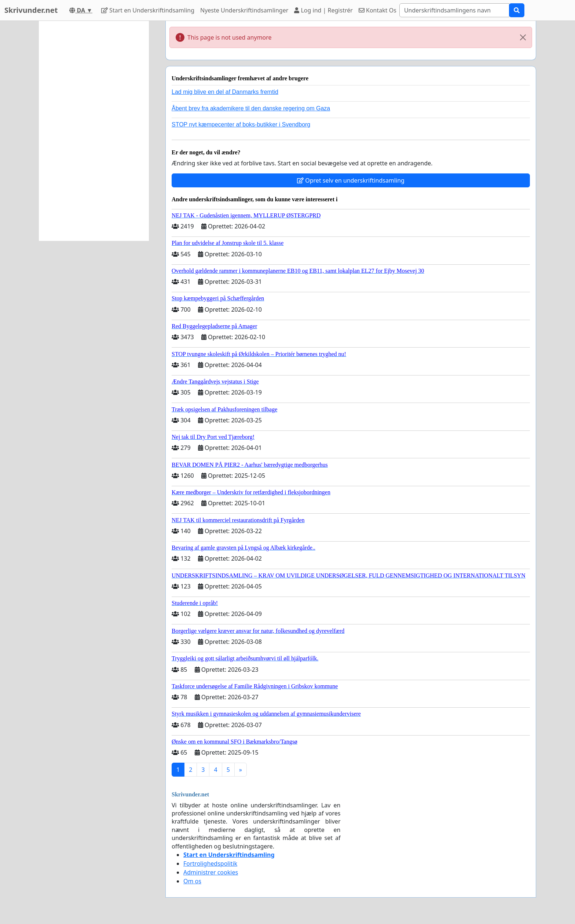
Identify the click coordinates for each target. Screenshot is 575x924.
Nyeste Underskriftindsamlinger (244, 10)
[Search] (454, 10)
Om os (192, 881)
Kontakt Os (378, 10)
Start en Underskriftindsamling (148, 10)
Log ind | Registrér (323, 10)
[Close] (523, 37)
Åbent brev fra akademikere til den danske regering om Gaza (251, 108)
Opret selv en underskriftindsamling (351, 180)
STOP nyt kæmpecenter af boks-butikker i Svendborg (241, 124)
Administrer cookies (211, 872)
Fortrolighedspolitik (210, 863)
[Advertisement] (94, 131)
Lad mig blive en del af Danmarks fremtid (225, 92)
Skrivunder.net (31, 10)
